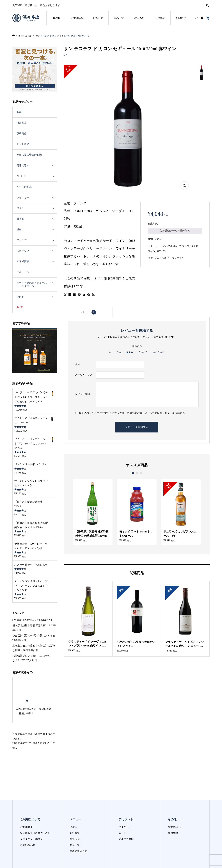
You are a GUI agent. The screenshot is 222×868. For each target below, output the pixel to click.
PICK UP (21, 176)
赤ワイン (162, 251)
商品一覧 (119, 18)
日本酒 (20, 219)
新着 (19, 112)
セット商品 (23, 144)
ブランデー (23, 240)
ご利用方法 (77, 18)
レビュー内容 (82, 394)
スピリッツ (23, 251)
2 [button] (137, 473)
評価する (137, 346)
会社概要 (160, 18)
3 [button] (141, 473)
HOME (57, 18)
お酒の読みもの (78, 836)
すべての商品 (170, 246)
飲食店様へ (174, 812)
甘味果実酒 (23, 261)
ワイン (152, 251)
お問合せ (181, 18)
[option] (91, 512)
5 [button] (39, 686)
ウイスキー (23, 198)
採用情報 (173, 818)
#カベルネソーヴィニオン (170, 258)
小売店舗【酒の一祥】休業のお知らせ (34, 621)
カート (122, 818)
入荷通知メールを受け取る (175, 231)
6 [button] (43, 686)
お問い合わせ (28, 830)
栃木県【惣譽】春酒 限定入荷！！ (32, 611)
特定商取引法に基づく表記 (35, 818)
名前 (77, 364)
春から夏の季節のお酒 (29, 155)
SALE (20, 307)
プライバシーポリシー (33, 824)
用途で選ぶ (23, 166)
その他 (20, 297)
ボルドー (196, 246)
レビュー (88, 312)
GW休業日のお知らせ (25, 605)
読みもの (139, 18)
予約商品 (22, 134)
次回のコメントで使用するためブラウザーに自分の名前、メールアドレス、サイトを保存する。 (133, 413)
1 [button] (133, 473)
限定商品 (22, 123)
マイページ (125, 812)
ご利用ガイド (28, 812)
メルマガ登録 (126, 824)
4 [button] (36, 686)
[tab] (88, 312)
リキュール (23, 272)
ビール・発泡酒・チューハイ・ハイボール (32, 284)
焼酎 (19, 229)
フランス (184, 246)
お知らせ (98, 18)
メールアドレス (84, 375)
